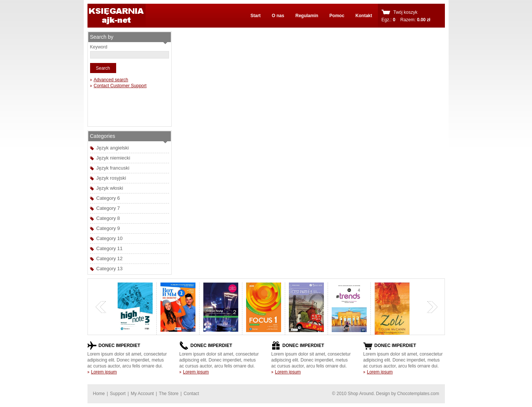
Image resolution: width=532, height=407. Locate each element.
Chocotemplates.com (418, 394)
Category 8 (108, 218)
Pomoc (337, 16)
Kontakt (364, 16)
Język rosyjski (111, 178)
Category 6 (108, 198)
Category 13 (110, 269)
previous (101, 307)
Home (99, 394)
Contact (191, 394)
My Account (142, 394)
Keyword (99, 47)
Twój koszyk (406, 12)
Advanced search (111, 80)
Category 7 (108, 208)
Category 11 (110, 248)
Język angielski (113, 148)
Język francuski (113, 168)
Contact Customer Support (120, 86)
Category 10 (110, 238)
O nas (278, 16)
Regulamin (307, 16)
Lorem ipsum (104, 372)
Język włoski (110, 188)
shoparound (117, 16)
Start (256, 16)
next (432, 307)
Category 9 (108, 228)
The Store (169, 394)
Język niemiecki (113, 158)
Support (118, 394)
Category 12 (110, 258)
